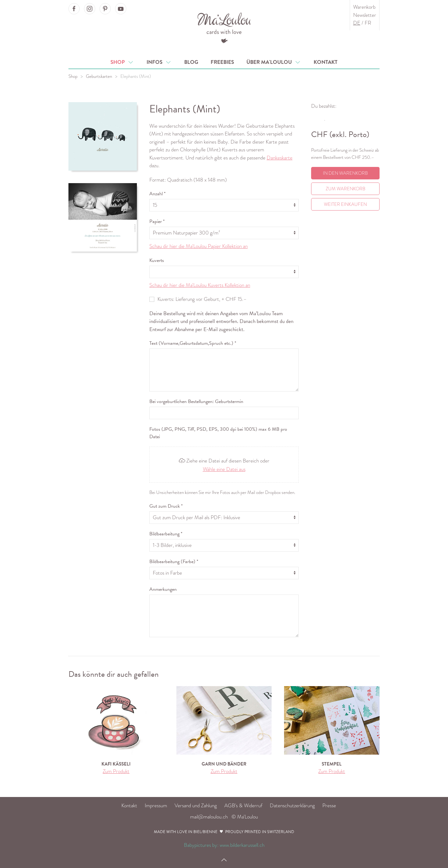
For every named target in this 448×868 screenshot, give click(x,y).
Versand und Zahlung (196, 806)
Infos (159, 62)
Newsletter (365, 15)
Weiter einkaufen (345, 204)
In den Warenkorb (345, 173)
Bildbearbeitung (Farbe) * (174, 562)
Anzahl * (157, 194)
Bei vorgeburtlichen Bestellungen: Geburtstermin (196, 401)
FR (368, 23)
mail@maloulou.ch (209, 817)
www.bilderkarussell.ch (242, 845)
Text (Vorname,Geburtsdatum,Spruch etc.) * (193, 343)
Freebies (222, 62)
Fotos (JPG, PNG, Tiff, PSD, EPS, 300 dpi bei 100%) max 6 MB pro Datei (218, 433)
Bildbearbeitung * (166, 534)
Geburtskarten (99, 76)
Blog (191, 62)
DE (357, 23)
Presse (329, 806)
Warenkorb (364, 7)
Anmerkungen (163, 589)
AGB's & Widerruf (243, 806)
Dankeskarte (280, 158)
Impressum (156, 806)
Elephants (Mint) (136, 76)
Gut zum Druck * (166, 506)
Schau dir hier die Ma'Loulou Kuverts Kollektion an (200, 285)
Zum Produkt (116, 771)
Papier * (157, 221)
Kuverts (157, 260)
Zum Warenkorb (345, 189)
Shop (122, 62)
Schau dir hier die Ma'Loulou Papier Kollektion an (198, 246)
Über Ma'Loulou (274, 62)
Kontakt (326, 62)
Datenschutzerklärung (292, 806)
